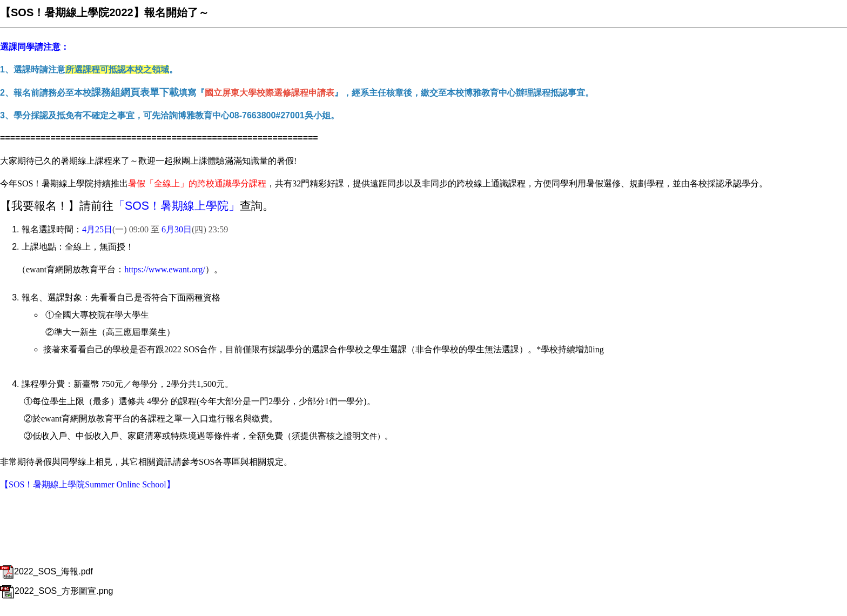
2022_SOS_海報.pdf (46, 571)
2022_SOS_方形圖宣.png (56, 591)
